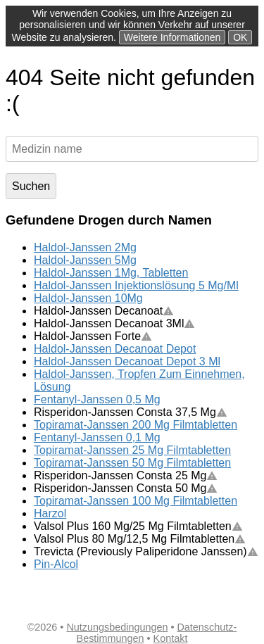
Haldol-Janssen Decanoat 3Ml (114, 323)
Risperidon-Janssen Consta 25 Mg (126, 475)
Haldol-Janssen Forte (93, 336)
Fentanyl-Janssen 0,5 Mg (97, 399)
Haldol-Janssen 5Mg (85, 260)
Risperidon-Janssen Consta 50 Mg (126, 488)
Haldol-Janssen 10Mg (88, 298)
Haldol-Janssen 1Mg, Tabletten (111, 273)
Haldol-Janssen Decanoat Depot (115, 349)
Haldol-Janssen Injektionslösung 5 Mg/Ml (136, 285)
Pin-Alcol (56, 564)
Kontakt (171, 638)
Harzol (50, 513)
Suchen (31, 186)
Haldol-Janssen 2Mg (85, 247)
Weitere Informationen (172, 37)
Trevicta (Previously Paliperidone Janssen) (146, 551)
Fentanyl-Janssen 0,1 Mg (97, 437)
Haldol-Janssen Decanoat (104, 311)
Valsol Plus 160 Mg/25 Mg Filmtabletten (138, 526)
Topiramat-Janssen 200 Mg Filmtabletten (136, 425)
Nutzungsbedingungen (117, 627)
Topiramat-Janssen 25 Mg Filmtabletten (132, 450)
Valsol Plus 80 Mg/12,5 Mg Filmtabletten (140, 539)
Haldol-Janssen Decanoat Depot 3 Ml (127, 361)
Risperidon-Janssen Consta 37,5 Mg (131, 412)
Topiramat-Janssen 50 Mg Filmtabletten (132, 463)
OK (240, 37)
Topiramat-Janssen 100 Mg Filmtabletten (136, 501)
